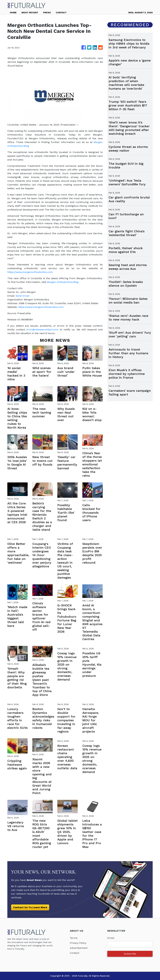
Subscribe (130, 954)
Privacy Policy (78, 943)
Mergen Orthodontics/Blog (63, 282)
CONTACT (61, 12)
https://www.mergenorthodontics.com (30, 272)
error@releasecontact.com (42, 330)
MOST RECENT (30, 12)
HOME (13, 12)
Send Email (22, 296)
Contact (75, 953)
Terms (74, 938)
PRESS (47, 12)
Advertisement (79, 948)
